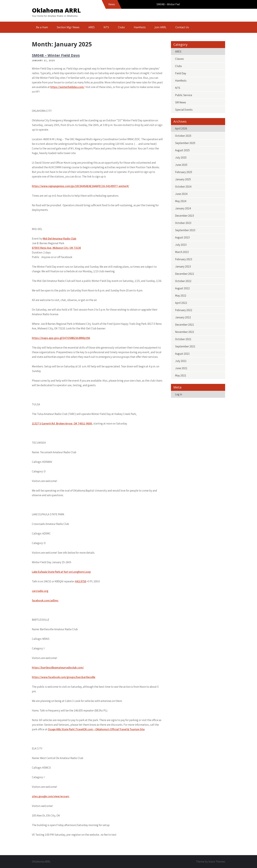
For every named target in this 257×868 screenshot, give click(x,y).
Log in (179, 394)
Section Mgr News (68, 27)
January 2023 (183, 266)
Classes (179, 59)
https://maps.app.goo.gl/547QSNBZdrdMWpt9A (61, 338)
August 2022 (182, 288)
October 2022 (183, 281)
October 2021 (183, 339)
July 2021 (181, 361)
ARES (92, 27)
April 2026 (181, 128)
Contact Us (182, 27)
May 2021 (181, 375)
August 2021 (182, 354)
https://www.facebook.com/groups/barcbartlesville (64, 677)
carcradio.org (40, 591)
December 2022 (185, 274)
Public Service (184, 95)
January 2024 (183, 208)
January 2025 (183, 179)
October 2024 (183, 187)
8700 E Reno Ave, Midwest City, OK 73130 (56, 248)
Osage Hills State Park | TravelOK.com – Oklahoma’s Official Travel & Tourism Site (96, 729)
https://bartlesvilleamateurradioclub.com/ (58, 668)
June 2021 (181, 368)
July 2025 (181, 158)
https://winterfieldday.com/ (67, 87)
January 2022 (183, 317)
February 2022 (184, 310)
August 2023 (182, 237)
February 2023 (184, 259)
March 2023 (182, 252)
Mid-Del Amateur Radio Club (60, 239)
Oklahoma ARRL (56, 10)
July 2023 (181, 245)
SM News (181, 102)
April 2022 (181, 303)
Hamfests (140, 27)
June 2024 (181, 194)
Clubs (121, 27)
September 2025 (185, 143)
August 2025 (182, 150)
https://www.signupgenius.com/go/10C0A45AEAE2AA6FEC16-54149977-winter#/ (81, 186)
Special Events (184, 110)
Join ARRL (161, 27)
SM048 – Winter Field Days (56, 55)
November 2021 (185, 332)
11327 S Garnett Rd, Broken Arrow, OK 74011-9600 (62, 424)
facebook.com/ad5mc (45, 601)
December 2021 (184, 325)
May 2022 (181, 296)
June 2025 (181, 165)
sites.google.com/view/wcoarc (51, 796)
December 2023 (184, 216)
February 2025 (184, 172)
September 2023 (185, 230)
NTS (106, 27)
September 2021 (185, 346)
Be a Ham (42, 27)
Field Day (181, 73)
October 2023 (183, 223)
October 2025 (183, 136)
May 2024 (181, 201)
